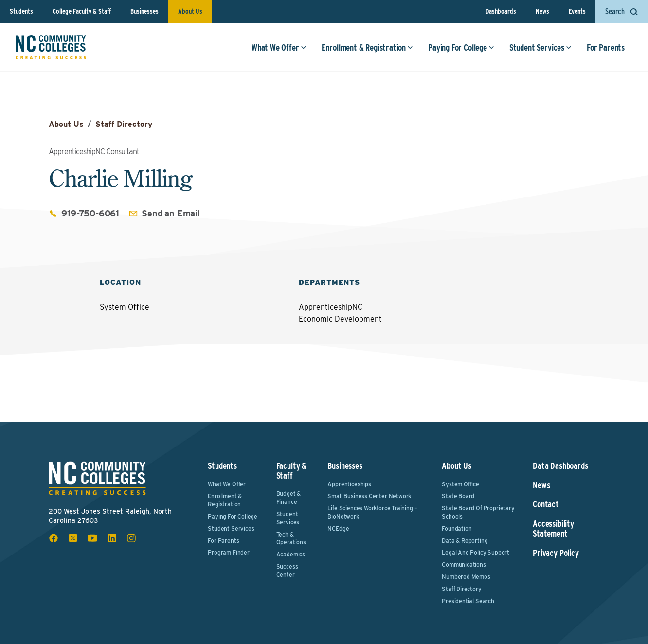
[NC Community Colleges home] (51, 47)
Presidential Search (468, 601)
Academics (291, 554)
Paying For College (461, 47)
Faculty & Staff (291, 471)
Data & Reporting (465, 541)
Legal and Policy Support (476, 552)
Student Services (540, 47)
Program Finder (228, 552)
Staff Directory (124, 124)
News (542, 11)
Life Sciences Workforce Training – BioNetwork (372, 512)
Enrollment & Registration (368, 47)
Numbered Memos (466, 577)
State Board (458, 496)
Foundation (457, 528)
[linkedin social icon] (112, 538)
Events (577, 11)
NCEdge (338, 528)
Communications (464, 564)
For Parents (606, 47)
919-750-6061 (90, 213)
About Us (190, 11)
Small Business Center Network (369, 496)
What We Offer (279, 47)
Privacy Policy (556, 553)
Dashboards (501, 11)
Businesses (144, 11)
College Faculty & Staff (82, 11)
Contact (546, 504)
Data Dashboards (560, 466)
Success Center (287, 571)
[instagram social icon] (131, 538)
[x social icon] (73, 538)
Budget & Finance (289, 498)
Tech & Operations (291, 538)
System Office (460, 484)
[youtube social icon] (92, 538)
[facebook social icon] (54, 538)
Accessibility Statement (553, 529)
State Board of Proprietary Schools (478, 512)
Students (21, 11)
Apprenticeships (349, 484)
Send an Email (171, 213)
